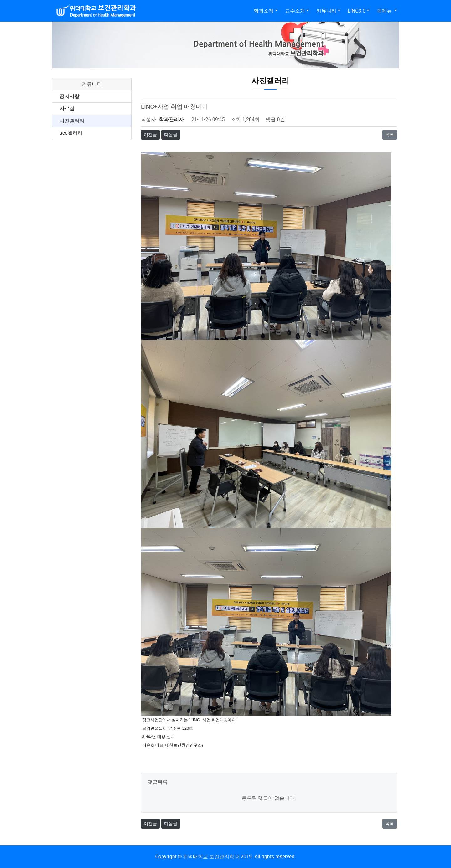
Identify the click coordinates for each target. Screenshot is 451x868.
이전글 (150, 135)
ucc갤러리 (71, 133)
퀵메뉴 (385, 11)
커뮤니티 (326, 11)
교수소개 (295, 11)
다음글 (171, 135)
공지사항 (70, 96)
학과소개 (264, 11)
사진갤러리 (72, 121)
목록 (390, 135)
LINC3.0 (357, 11)
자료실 (67, 108)
